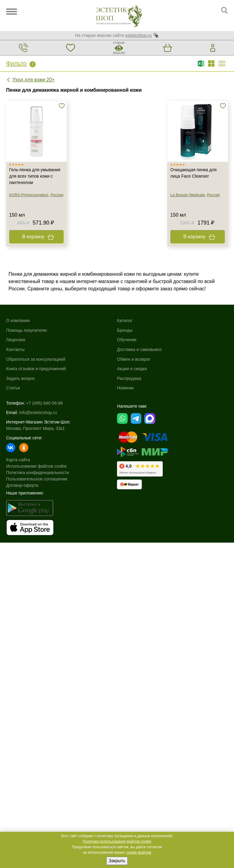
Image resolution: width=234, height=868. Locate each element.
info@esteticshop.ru (38, 413)
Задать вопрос (21, 378)
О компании (18, 321)
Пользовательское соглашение (37, 479)
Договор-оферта (22, 485)
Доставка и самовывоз (139, 349)
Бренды (125, 330)
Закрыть (117, 861)
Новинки (125, 388)
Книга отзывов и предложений (36, 369)
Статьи (13, 388)
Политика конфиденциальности (38, 473)
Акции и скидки (132, 369)
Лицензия (16, 340)
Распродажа (129, 378)
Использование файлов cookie (36, 466)
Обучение (127, 340)
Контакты (15, 349)
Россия (57, 195)
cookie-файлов (139, 852)
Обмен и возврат (134, 359)
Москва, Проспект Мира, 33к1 (35, 428)
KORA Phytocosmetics (29, 195)
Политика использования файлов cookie (117, 841)
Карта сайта (18, 460)
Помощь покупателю (27, 330)
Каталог (125, 321)
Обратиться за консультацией (36, 359)
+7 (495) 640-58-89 (44, 403)
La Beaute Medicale (188, 195)
